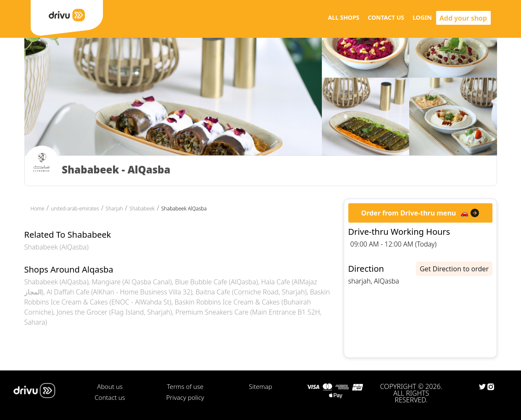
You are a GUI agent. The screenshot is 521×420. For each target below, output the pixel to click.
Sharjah (114, 209)
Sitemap (260, 386)
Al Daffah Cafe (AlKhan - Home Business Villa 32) (120, 292)
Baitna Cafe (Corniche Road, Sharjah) (251, 292)
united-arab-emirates (75, 209)
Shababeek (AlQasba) (57, 247)
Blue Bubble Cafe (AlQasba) (217, 282)
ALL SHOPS (343, 17)
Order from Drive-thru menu (409, 213)
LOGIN (422, 17)
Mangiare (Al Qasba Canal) (132, 282)
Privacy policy (185, 397)
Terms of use (185, 386)
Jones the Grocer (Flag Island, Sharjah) (114, 312)
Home (38, 209)
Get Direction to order (454, 269)
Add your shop (463, 18)
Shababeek (142, 209)
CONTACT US (386, 17)
